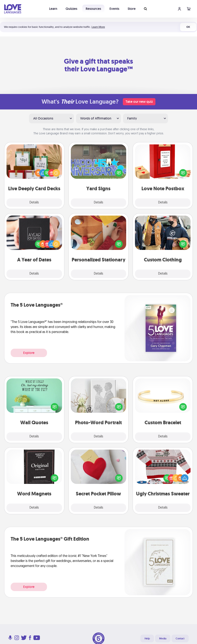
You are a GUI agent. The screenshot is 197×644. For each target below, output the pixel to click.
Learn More (98, 27)
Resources (93, 9)
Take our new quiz (139, 102)
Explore (29, 353)
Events (114, 9)
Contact (180, 639)
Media (163, 639)
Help (147, 639)
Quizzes (71, 9)
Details (34, 203)
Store (132, 9)
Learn (53, 9)
